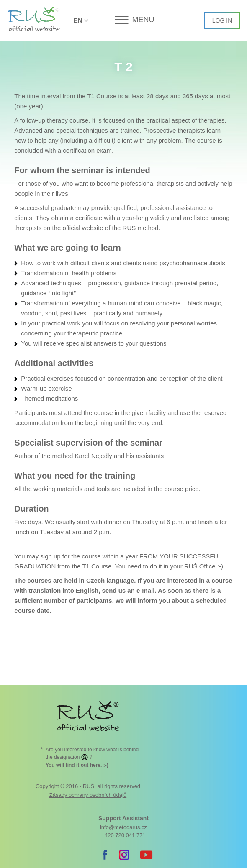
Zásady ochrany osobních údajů (88, 795)
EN (78, 20)
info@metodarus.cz (123, 827)
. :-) (77, 765)
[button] (124, 20)
